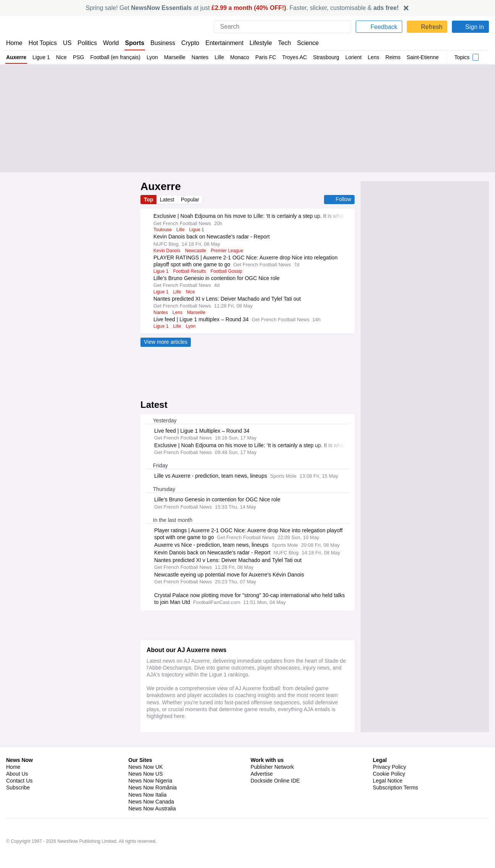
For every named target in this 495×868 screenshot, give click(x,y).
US (67, 43)
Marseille (173, 57)
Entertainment (224, 43)
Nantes (199, 57)
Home (14, 43)
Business (164, 43)
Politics (87, 43)
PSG (77, 57)
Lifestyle (261, 43)
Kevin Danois (167, 251)
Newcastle (197, 251)
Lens (373, 57)
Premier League (229, 251)
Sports (135, 43)
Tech (285, 43)
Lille (218, 57)
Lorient (353, 57)
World (112, 43)
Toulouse (163, 230)
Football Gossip (228, 278)
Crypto (191, 43)
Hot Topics (43, 43)
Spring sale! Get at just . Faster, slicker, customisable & (242, 8)
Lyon (151, 57)
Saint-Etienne (422, 57)
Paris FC (264, 57)
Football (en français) (114, 57)
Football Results (190, 278)
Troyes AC (293, 57)
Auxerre (16, 57)
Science (308, 43)
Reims (392, 57)
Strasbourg (325, 57)
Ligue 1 (41, 57)
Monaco (239, 57)
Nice (60, 57)
